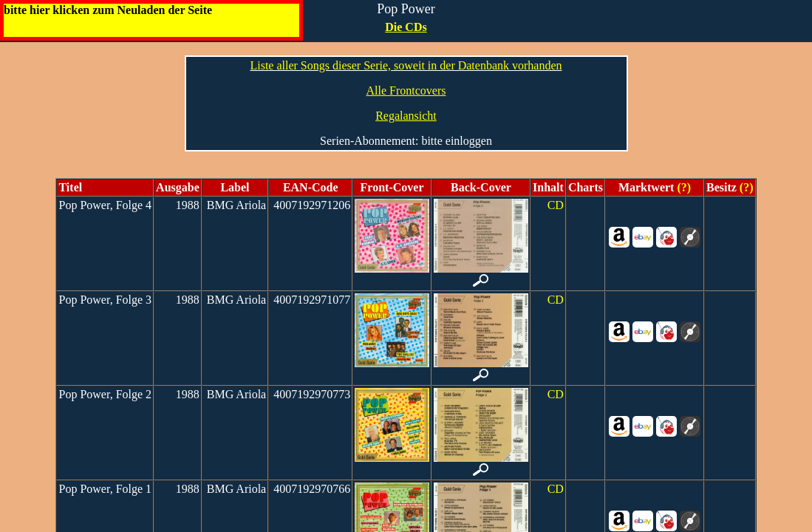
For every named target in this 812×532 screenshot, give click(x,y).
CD (556, 205)
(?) (682, 187)
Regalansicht (406, 116)
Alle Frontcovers (406, 91)
